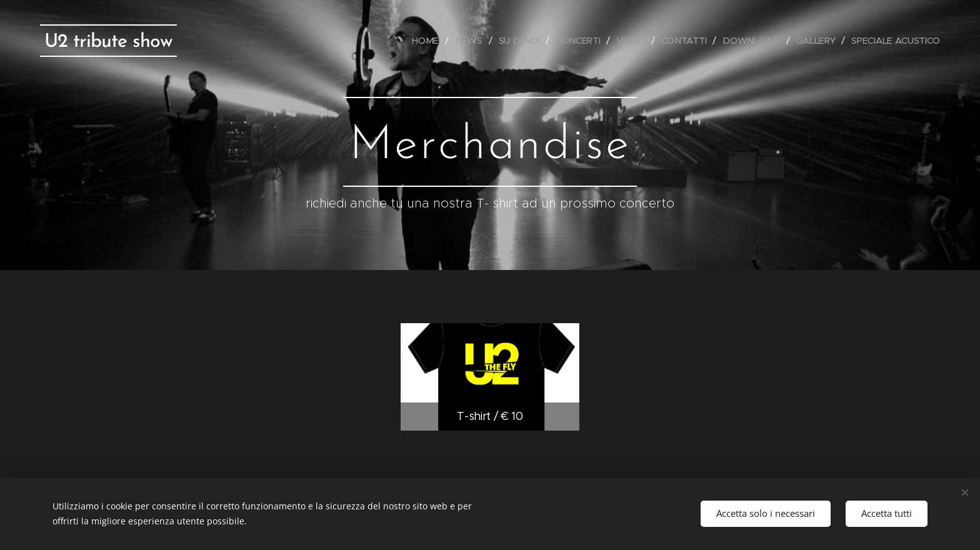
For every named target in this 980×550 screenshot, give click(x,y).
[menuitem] (431, 41)
